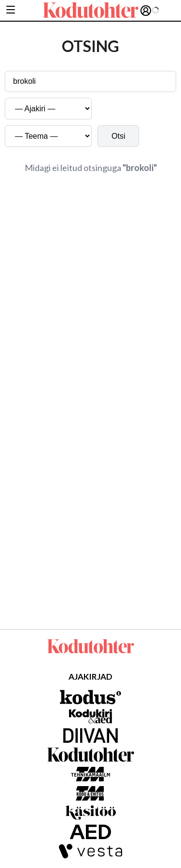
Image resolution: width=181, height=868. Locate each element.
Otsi (118, 136)
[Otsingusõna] (90, 81)
